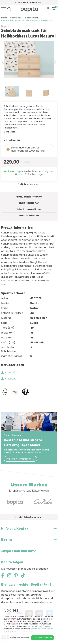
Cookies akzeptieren (42, 638)
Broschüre (9, 372)
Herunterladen (29, 216)
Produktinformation (29, 197)
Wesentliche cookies (20, 638)
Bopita (5, 26)
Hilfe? (29, 2)
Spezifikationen (29, 203)
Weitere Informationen (20, 459)
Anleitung (9, 379)
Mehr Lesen (10, 132)
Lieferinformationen (29, 209)
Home (4, 18)
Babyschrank (32, 18)
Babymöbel (16, 18)
